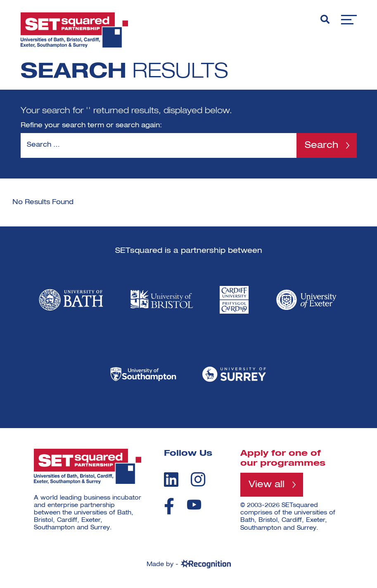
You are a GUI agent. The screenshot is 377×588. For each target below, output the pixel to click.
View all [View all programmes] (267, 485)
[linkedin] (171, 479)
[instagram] (198, 479)
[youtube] (194, 505)
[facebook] (169, 506)
